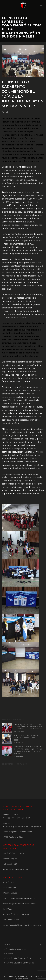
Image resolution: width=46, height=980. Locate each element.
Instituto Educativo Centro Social (19, 963)
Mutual (7, 945)
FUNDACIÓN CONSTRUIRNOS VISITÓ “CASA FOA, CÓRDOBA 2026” (26, 738)
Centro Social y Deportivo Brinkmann (20, 958)
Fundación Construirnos (15, 949)
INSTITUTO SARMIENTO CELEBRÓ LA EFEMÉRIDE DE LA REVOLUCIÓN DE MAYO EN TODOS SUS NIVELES (28, 726)
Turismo (9, 954)
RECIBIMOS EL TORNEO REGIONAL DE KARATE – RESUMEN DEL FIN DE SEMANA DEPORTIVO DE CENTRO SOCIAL (28, 750)
